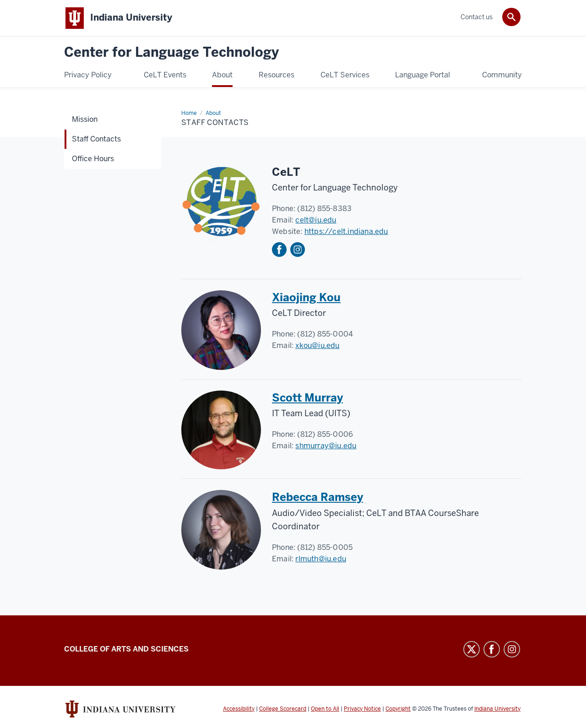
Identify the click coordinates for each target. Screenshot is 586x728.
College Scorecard (283, 709)
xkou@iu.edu (317, 345)
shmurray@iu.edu (326, 446)
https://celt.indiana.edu (346, 231)
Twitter (472, 649)
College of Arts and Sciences (126, 649)
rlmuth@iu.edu (321, 559)
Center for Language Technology (171, 52)
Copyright (398, 709)
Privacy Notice (362, 709)
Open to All (325, 709)
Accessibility (239, 709)
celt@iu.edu (316, 220)
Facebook (279, 250)
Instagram (298, 250)
